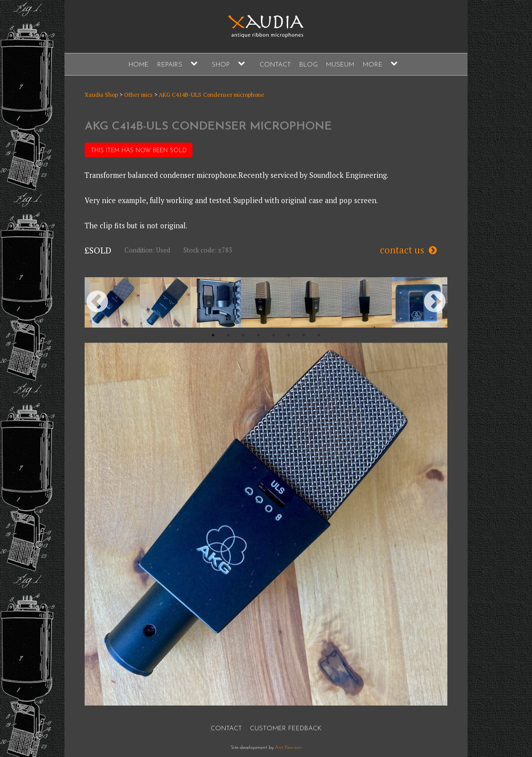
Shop (221, 65)
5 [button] (274, 335)
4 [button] (258, 335)
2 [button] (228, 335)
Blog (309, 65)
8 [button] (319, 335)
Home (139, 65)
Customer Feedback (286, 729)
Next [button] (435, 302)
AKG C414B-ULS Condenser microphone (212, 94)
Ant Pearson (288, 748)
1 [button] (213, 335)
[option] (115, 302)
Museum (340, 65)
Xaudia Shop (101, 94)
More (373, 65)
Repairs (170, 65)
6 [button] (289, 335)
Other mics (138, 94)
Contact (275, 65)
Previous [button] (97, 302)
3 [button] (243, 335)
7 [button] (304, 335)
